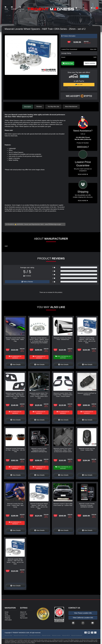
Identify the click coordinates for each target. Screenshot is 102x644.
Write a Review (27, 281)
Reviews (40, 107)
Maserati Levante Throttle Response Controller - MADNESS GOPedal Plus (39, 450)
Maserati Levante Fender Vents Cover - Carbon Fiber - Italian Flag (15, 339)
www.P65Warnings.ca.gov (53, 224)
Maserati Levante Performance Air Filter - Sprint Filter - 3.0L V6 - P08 (15, 450)
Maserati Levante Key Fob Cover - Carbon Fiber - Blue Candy (15, 505)
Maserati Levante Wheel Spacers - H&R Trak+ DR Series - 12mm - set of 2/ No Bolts (87, 340)
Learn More (84, 76)
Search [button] (85, 9)
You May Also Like (54, 107)
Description (28, 107)
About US (23, 612)
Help (78, 9)
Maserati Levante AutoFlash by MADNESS (87, 394)
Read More (83, 174)
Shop (6, 8)
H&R (95, 57)
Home (7, 612)
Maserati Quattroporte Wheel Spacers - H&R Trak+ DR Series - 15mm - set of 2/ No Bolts (39, 506)
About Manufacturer (72, 107)
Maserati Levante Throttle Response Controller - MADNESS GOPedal (87, 505)
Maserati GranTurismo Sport (21, 635)
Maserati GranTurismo (35, 635)
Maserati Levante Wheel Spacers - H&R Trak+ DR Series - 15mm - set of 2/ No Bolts (15, 561)
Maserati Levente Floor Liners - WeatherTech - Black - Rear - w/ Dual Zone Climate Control (63, 450)
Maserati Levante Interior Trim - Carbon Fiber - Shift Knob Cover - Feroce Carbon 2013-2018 (39, 395)
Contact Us (22, 9)
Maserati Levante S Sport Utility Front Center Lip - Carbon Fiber (63, 504)
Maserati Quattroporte (77, 635)
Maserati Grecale (46, 635)
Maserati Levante (56, 635)
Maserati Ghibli (8, 635)
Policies (23, 616)
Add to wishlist (90, 63)
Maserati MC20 (66, 635)
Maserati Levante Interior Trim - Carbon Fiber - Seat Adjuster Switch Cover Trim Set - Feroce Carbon (15, 395)
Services (14, 8)
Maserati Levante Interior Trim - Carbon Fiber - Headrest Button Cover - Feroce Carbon (63, 395)
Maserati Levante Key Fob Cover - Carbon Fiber (87, 449)
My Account (24, 618)
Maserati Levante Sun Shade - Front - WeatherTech (63, 338)
